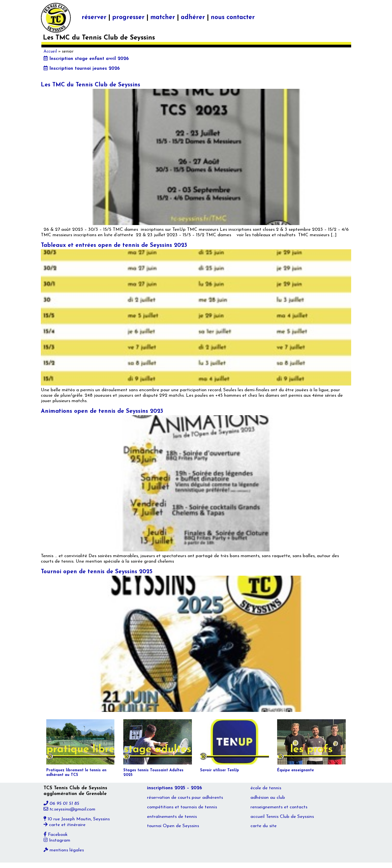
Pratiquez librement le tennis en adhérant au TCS (76, 773)
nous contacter (233, 18)
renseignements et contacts (279, 807)
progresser (128, 18)
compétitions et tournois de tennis (182, 807)
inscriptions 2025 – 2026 (174, 788)
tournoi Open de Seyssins (173, 826)
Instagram (57, 840)
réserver (94, 18)
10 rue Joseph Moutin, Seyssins (77, 819)
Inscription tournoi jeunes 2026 (82, 69)
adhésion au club (268, 798)
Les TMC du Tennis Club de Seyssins (91, 85)
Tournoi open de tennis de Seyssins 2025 (97, 572)
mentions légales (64, 850)
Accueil (50, 52)
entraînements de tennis (172, 817)
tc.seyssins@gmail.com (69, 809)
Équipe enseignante (295, 770)
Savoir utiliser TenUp (220, 770)
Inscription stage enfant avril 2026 (86, 59)
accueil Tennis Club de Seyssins (282, 817)
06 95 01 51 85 (61, 804)
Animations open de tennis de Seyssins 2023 (102, 411)
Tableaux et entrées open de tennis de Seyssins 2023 (114, 245)
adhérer (193, 18)
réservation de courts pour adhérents (185, 798)
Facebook (56, 835)
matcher (163, 18)
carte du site (264, 826)
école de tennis (266, 788)
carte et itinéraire (65, 825)
